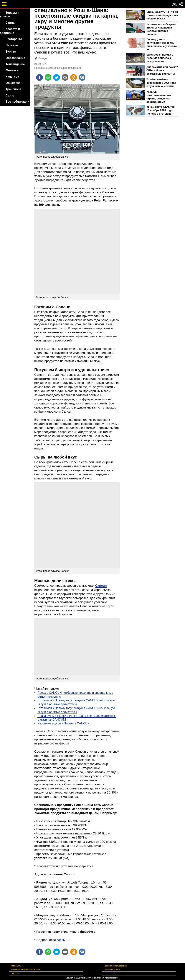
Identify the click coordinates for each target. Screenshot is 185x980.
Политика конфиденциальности (26, 970)
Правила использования (115, 966)
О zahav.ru (16, 966)
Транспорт (13, 89)
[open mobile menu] (4, 4)
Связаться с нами (112, 970)
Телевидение (15, 64)
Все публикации (17, 102)
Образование (15, 58)
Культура (12, 77)
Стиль (10, 23)
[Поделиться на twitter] (57, 77)
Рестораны (14, 39)
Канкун (43, 58)
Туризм (11, 52)
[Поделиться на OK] (74, 77)
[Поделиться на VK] (82, 77)
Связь (10, 95)
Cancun (101, 586)
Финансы (12, 70)
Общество (13, 83)
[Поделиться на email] (65, 77)
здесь (61, 940)
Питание (12, 45)
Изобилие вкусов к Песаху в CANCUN (63, 723)
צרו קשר (15, 974)
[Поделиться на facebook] (39, 77)
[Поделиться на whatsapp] (48, 77)
